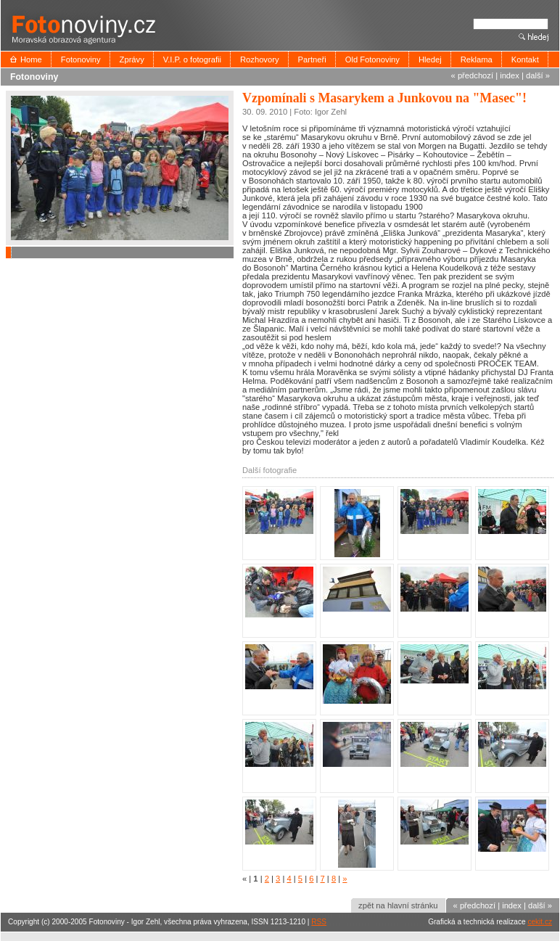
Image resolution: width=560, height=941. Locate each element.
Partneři (312, 59)
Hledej (430, 59)
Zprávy (132, 59)
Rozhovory (259, 59)
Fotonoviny (81, 59)
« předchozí (472, 75)
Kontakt (525, 59)
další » (538, 75)
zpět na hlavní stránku (398, 905)
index (510, 75)
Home (31, 59)
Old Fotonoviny (372, 59)
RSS (319, 922)
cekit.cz (540, 922)
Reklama (477, 59)
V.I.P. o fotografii (192, 59)
